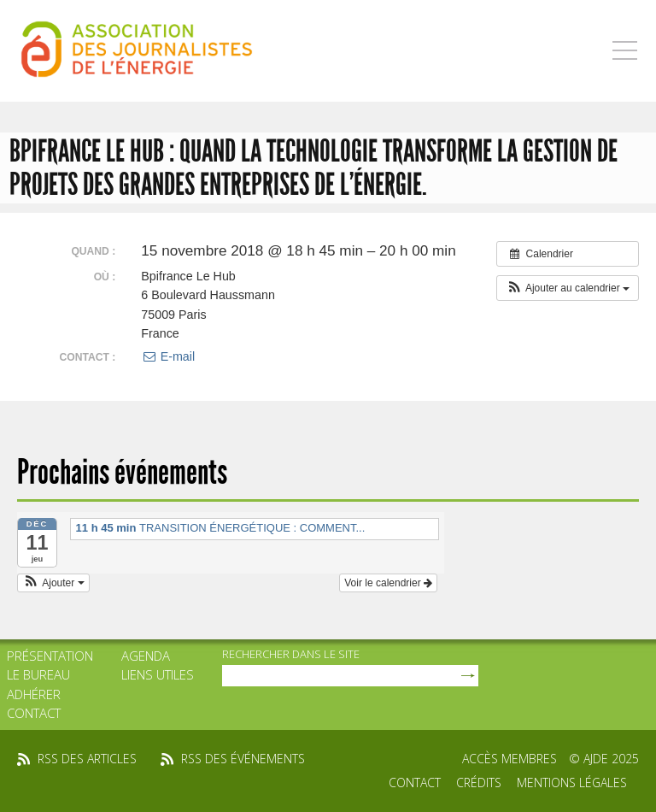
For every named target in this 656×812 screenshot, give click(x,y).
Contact (34, 713)
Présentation (50, 656)
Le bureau (38, 674)
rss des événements (243, 759)
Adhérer (34, 694)
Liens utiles (158, 674)
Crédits (479, 783)
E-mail (168, 356)
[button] (568, 288)
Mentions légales (572, 783)
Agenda (146, 656)
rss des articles (87, 759)
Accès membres (510, 759)
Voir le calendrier (388, 583)
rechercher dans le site (291, 654)
